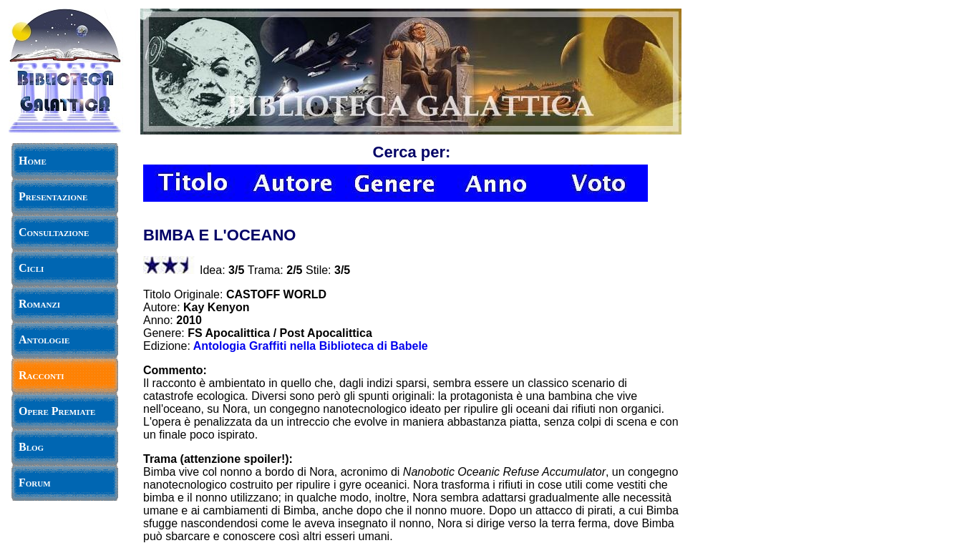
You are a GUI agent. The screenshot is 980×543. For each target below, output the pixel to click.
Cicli (31, 268)
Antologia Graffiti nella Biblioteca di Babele (311, 346)
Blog (31, 447)
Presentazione (53, 196)
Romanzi (39, 304)
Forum (35, 483)
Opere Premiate (57, 411)
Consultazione (54, 232)
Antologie (44, 339)
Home (33, 161)
